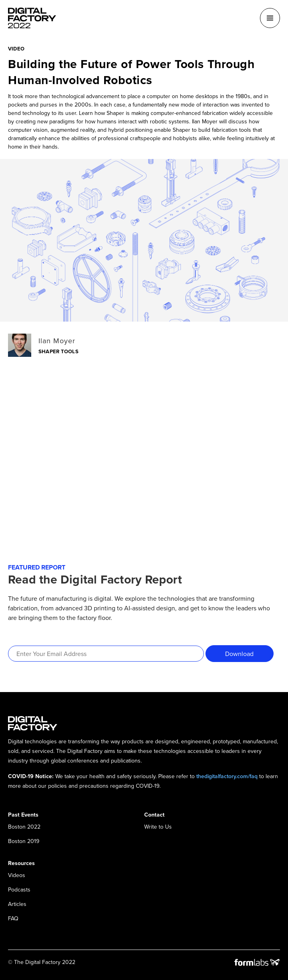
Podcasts (19, 889)
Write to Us (158, 827)
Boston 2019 (24, 841)
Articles (17, 904)
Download (239, 654)
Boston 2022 (24, 827)
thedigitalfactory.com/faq (227, 776)
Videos (17, 875)
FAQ (13, 918)
